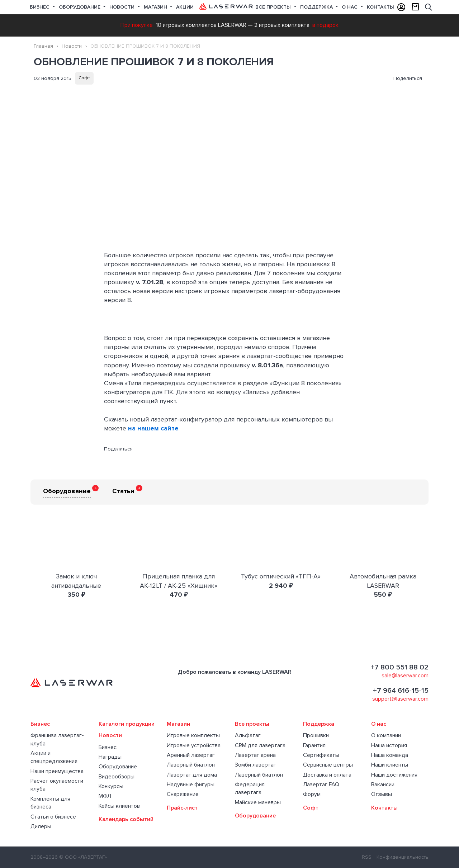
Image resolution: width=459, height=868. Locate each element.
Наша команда (390, 755)
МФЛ (105, 796)
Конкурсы (111, 786)
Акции (185, 7)
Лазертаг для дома (192, 775)
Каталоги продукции (127, 724)
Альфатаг (248, 735)
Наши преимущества (57, 771)
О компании (386, 735)
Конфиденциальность (403, 857)
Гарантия (314, 745)
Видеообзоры (117, 777)
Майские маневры (258, 802)
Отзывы (382, 794)
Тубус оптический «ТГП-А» (281, 576)
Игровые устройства (194, 745)
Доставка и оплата (327, 775)
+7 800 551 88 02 (399, 667)
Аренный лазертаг (191, 755)
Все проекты (252, 724)
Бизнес (40, 7)
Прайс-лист (182, 808)
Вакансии (383, 784)
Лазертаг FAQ (321, 784)
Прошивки (316, 735)
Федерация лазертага (250, 788)
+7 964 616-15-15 (401, 691)
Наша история (389, 745)
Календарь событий (126, 819)
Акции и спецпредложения (54, 757)
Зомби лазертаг (255, 765)
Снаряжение (183, 794)
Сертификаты (321, 755)
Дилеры (41, 826)
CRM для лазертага (260, 745)
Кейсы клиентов (119, 806)
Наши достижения (394, 775)
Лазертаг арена (255, 755)
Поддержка (317, 7)
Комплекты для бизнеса (50, 803)
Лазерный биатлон (191, 765)
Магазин (156, 7)
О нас (350, 7)
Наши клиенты (390, 765)
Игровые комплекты (193, 735)
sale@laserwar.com (405, 676)
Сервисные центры (328, 765)
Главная (43, 46)
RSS (367, 857)
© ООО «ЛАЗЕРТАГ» (83, 857)
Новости (123, 7)
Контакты (380, 7)
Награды (110, 757)
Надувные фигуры (191, 784)
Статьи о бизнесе (53, 817)
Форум (312, 794)
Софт (84, 78)
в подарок (325, 25)
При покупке (137, 25)
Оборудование (80, 7)
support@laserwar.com (400, 699)
